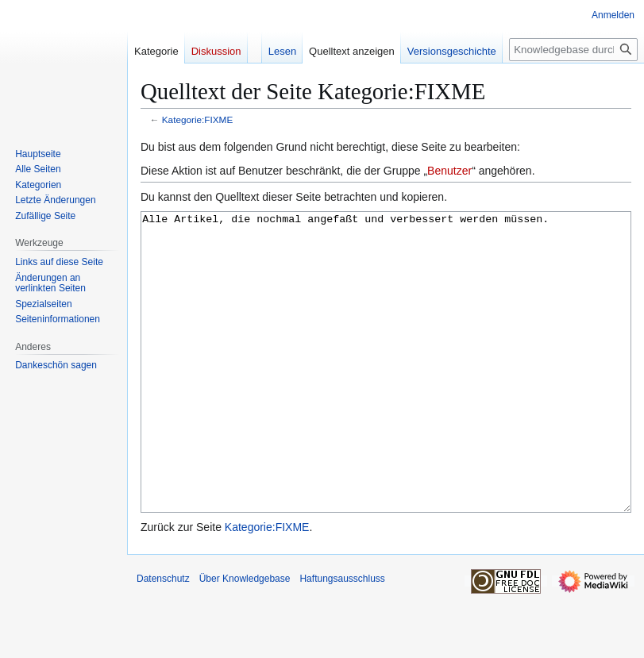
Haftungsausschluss (342, 638)
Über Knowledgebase (245, 638)
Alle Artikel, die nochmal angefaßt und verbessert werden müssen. (386, 392)
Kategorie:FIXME (197, 119)
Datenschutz (163, 638)
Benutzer (449, 171)
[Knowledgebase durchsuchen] (573, 50)
